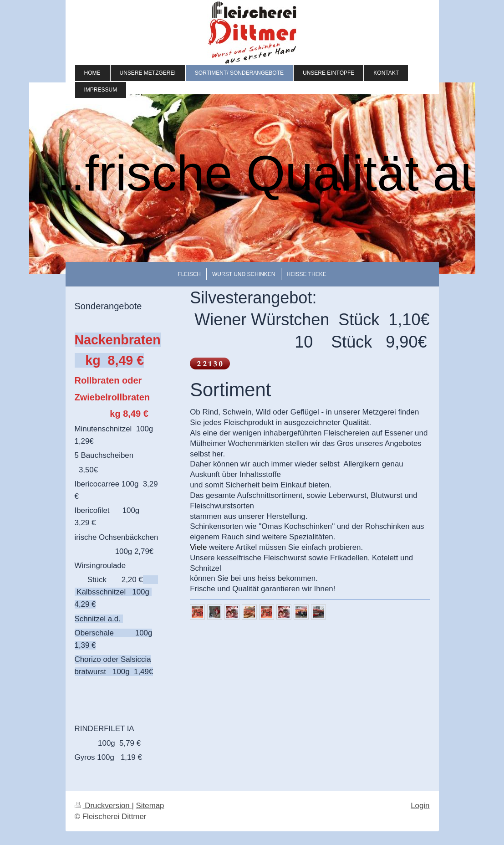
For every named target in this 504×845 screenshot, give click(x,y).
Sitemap (150, 806)
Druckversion (103, 806)
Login (420, 806)
